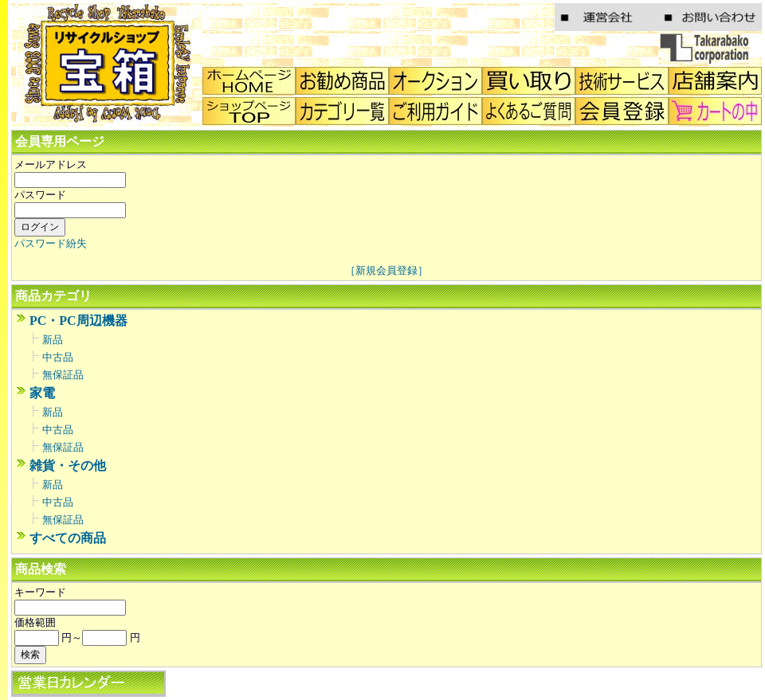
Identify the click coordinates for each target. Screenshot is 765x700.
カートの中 (715, 111)
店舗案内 (715, 81)
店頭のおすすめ (342, 81)
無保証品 (63, 375)
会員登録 (622, 111)
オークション (435, 81)
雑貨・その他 (68, 465)
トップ (249, 111)
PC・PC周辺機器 (78, 321)
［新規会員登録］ (386, 270)
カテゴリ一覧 (342, 111)
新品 (53, 340)
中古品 (58, 357)
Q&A (529, 111)
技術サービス (622, 81)
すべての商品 (68, 538)
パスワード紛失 (51, 243)
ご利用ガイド (435, 111)
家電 (42, 393)
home (249, 81)
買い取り (529, 81)
